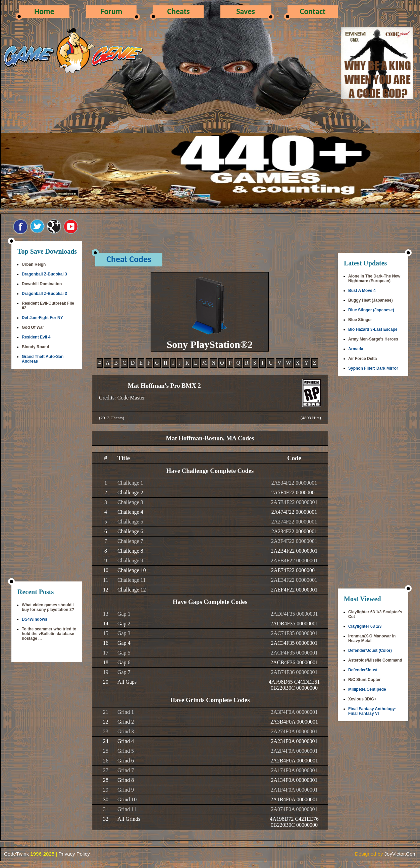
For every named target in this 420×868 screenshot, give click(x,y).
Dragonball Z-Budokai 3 (44, 274)
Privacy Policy (74, 854)
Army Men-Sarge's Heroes (373, 339)
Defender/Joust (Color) (370, 650)
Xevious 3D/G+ (362, 699)
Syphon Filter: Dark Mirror (373, 368)
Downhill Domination (42, 284)
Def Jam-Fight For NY (42, 318)
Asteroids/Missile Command (375, 660)
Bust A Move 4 (362, 291)
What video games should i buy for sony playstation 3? (48, 607)
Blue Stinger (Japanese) (371, 310)
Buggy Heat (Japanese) (371, 300)
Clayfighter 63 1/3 (365, 626)
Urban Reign (34, 264)
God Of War (33, 327)
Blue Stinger (360, 320)
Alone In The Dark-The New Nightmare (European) (374, 278)
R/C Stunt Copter (364, 680)
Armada (356, 349)
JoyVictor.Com (401, 854)
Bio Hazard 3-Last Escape (373, 329)
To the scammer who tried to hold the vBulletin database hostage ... (49, 634)
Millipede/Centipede (367, 689)
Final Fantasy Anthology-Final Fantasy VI (372, 711)
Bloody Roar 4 (35, 347)
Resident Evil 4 (36, 337)
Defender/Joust (363, 670)
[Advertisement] (47, 476)
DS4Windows (35, 619)
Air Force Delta (362, 359)
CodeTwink (16, 854)
